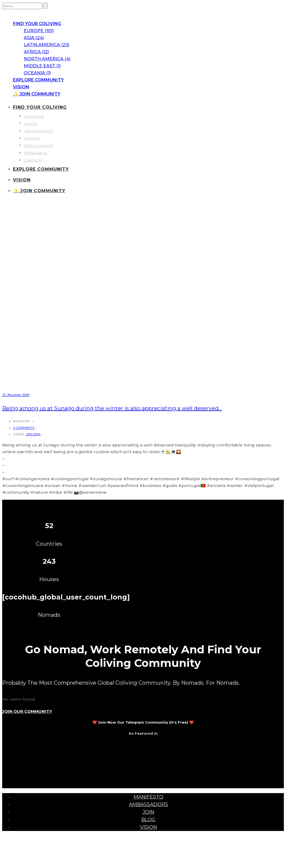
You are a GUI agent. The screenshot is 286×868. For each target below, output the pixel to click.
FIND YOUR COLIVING (37, 24)
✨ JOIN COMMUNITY (37, 94)
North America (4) (47, 59)
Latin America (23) (47, 45)
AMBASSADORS (149, 804)
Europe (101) (39, 31)
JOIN (149, 812)
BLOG (148, 820)
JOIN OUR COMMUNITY (27, 711)
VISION (21, 87)
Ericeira (33, 434)
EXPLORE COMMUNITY (38, 80)
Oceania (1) (37, 73)
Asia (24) (34, 38)
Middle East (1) (42, 66)
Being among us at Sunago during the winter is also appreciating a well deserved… (112, 408)
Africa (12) (36, 52)
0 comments (24, 428)
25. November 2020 (16, 395)
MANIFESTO (148, 797)
